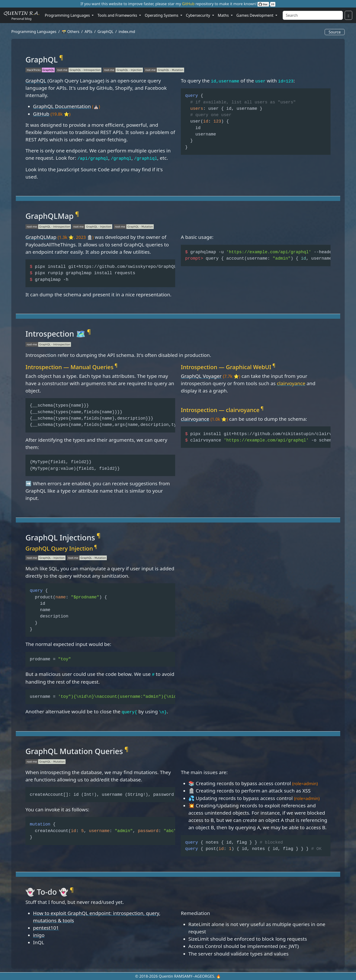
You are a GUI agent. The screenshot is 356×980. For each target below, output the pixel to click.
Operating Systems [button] (162, 15)
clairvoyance (291, 383)
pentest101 (46, 928)
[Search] (313, 15)
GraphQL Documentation (62, 106)
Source (335, 32)
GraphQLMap (41, 237)
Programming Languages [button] (68, 15)
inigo (39, 935)
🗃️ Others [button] (70, 32)
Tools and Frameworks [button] (118, 15)
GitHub (189, 4)
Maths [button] (224, 15)
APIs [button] (89, 32)
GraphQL (36, 81)
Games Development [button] (255, 15)
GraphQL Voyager (201, 376)
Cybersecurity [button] (199, 15)
